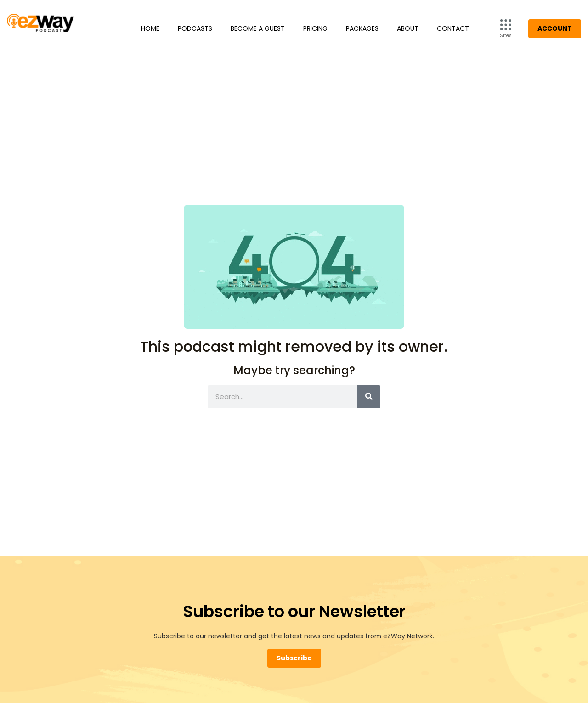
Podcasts (195, 28)
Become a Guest (258, 28)
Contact (453, 28)
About (408, 28)
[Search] (369, 397)
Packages (362, 28)
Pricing (315, 28)
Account (555, 28)
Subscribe (294, 658)
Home (150, 28)
